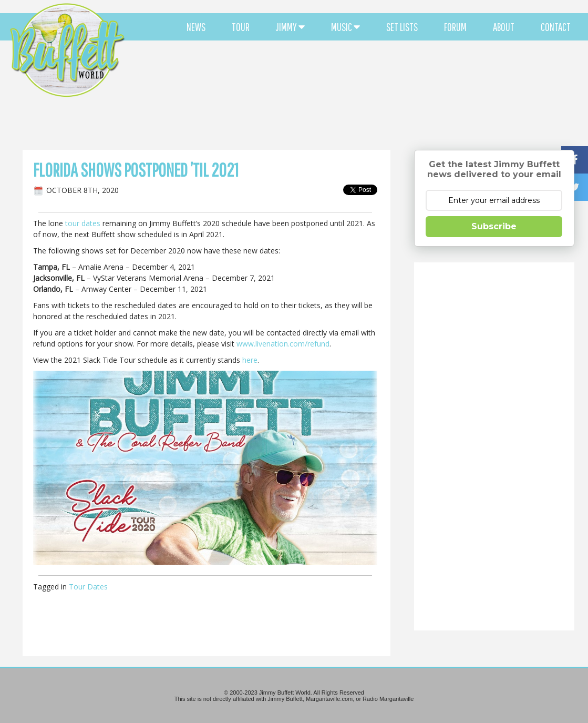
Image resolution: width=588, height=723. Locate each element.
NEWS (196, 27)
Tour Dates (88, 587)
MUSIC (345, 27)
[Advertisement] (356, 95)
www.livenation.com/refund (283, 344)
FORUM (455, 27)
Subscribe (494, 226)
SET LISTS (402, 27)
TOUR (241, 27)
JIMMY (290, 27)
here (250, 360)
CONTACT (556, 27)
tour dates (83, 223)
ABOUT (504, 27)
